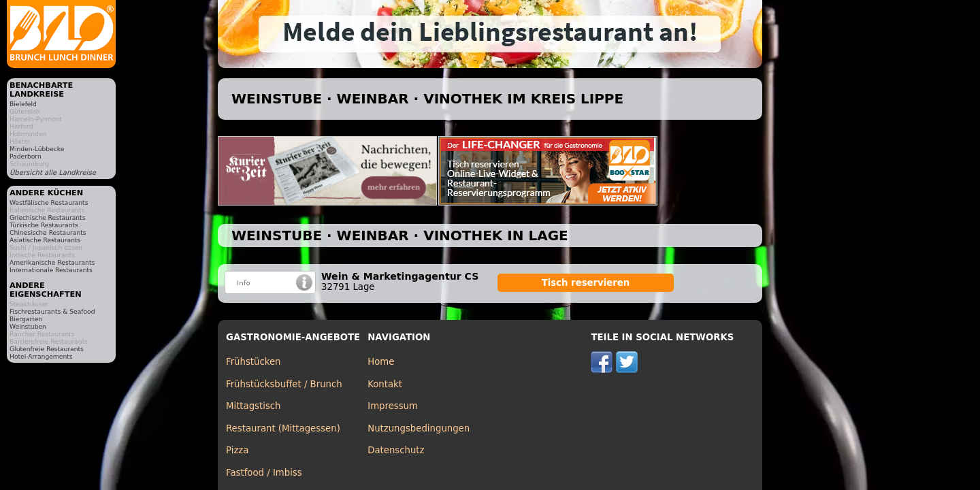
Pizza (237, 450)
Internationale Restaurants (51, 270)
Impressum (393, 406)
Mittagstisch (254, 406)
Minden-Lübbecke (37, 149)
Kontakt (385, 384)
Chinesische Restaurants (48, 232)
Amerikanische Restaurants (52, 262)
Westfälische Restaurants (49, 202)
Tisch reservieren (586, 283)
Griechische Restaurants (47, 217)
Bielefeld (23, 104)
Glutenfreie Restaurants (47, 349)
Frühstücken (254, 362)
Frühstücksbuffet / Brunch (284, 384)
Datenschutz (396, 450)
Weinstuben (28, 326)
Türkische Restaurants (44, 225)
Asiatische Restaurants (45, 240)
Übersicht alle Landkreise (53, 173)
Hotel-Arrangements (41, 356)
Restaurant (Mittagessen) (283, 428)
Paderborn (26, 156)
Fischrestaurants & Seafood (52, 311)
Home (381, 362)
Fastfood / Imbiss (264, 473)
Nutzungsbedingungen (419, 428)
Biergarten (26, 319)
